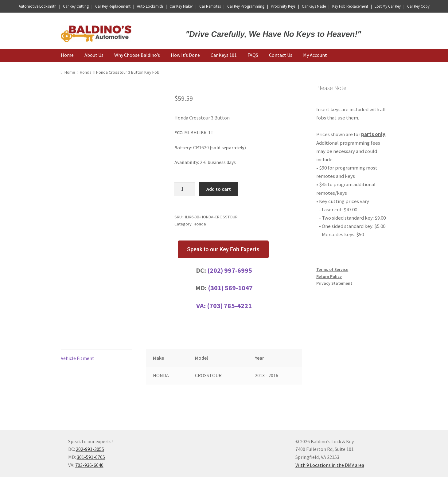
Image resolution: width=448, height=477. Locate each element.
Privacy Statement (334, 283)
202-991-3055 (90, 449)
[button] (223, 249)
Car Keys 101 (224, 55)
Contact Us (281, 55)
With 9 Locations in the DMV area (330, 465)
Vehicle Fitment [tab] (78, 358)
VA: (202, 306)
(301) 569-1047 (230, 288)
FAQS (253, 55)
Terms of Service (332, 269)
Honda (86, 72)
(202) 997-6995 (230, 270)
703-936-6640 (89, 465)
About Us (94, 55)
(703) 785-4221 (229, 306)
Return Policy (329, 276)
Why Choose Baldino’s (137, 55)
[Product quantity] (185, 189)
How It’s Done (185, 55)
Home (67, 55)
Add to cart (219, 189)
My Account (315, 55)
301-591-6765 (91, 457)
